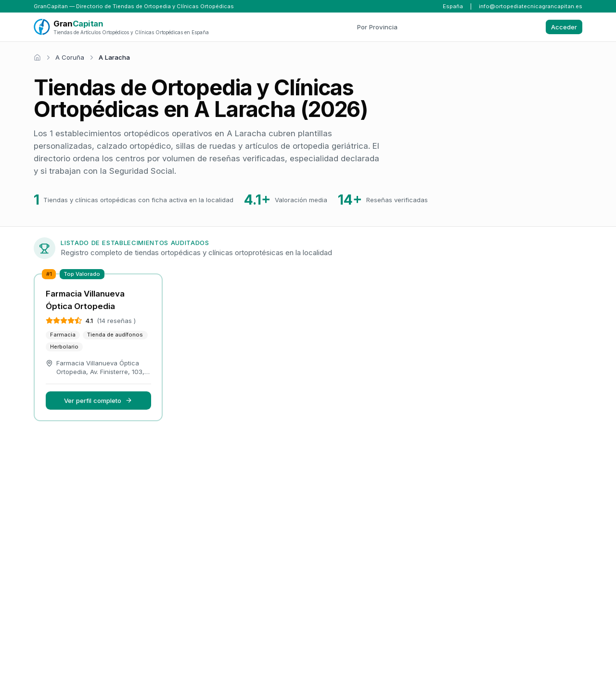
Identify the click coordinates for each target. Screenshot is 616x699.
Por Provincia (377, 27)
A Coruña (70, 57)
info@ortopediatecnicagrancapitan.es (531, 6)
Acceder (564, 27)
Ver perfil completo (98, 401)
